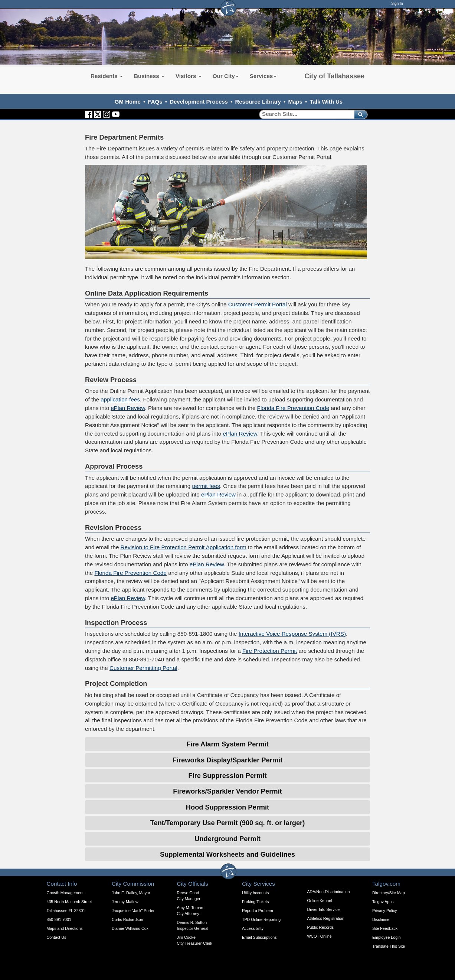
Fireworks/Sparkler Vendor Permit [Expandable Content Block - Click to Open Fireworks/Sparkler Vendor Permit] (227, 791)
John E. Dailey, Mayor (131, 893)
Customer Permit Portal (258, 304)
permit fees (206, 486)
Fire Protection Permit (270, 651)
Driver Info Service (324, 909)
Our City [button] (226, 76)
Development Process (199, 102)
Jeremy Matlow (125, 902)
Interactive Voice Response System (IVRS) (292, 634)
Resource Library (258, 102)
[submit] (359, 114)
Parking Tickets (255, 902)
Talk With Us (326, 102)
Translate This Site (389, 946)
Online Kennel (320, 901)
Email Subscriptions (259, 937)
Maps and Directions (65, 928)
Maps (295, 102)
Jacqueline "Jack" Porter (133, 911)
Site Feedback (385, 928)
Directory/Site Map (389, 893)
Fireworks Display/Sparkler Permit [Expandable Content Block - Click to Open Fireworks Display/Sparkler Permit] (227, 760)
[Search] (304, 114)
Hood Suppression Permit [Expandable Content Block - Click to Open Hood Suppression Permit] (227, 807)
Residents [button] (107, 76)
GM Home (128, 102)
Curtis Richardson (127, 919)
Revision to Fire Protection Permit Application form (184, 547)
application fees (120, 399)
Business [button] (149, 76)
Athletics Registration (326, 918)
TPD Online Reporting (261, 919)
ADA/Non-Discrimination (329, 892)
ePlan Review (128, 408)
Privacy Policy (384, 911)
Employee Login (386, 937)
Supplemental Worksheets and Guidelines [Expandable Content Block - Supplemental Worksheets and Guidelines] (227, 854)
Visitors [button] (189, 76)
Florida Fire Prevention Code (293, 408)
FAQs (155, 102)
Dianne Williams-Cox (130, 928)
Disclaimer (382, 919)
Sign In (397, 4)
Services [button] (263, 76)
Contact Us (57, 937)
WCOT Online (320, 936)
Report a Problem (258, 911)
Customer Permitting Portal (143, 668)
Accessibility (253, 928)
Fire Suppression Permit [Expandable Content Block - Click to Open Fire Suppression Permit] (227, 776)
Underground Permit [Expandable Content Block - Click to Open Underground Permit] (227, 839)
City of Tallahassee (334, 76)
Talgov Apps (383, 902)
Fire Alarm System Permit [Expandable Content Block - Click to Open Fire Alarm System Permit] (227, 744)
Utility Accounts (255, 893)
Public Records (321, 927)
